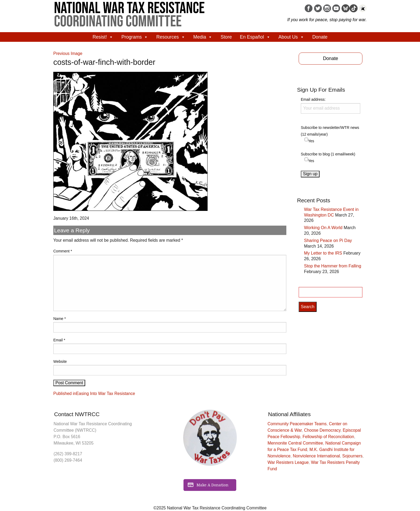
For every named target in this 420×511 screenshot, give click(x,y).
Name (60, 319)
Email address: (331, 105)
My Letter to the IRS (323, 253)
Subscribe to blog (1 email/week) (328, 154)
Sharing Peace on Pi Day (328, 240)
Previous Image (68, 53)
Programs (135, 37)
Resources (171, 37)
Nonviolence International (316, 456)
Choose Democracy (322, 430)
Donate (320, 37)
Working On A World (323, 228)
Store (226, 37)
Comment (63, 251)
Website (60, 361)
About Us (291, 37)
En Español (255, 37)
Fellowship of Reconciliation (328, 437)
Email (59, 340)
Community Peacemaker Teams (297, 424)
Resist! (103, 37)
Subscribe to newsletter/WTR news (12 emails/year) (330, 131)
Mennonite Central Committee (295, 443)
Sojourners (352, 456)
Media (203, 37)
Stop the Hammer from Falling (333, 266)
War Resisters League (288, 462)
